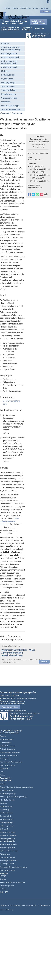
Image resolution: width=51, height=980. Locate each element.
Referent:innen (25, 8)
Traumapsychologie (9, 90)
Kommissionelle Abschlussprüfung (11, 762)
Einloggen (45, 11)
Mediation (5, 71)
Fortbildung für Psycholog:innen (12, 113)
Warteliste (44, 662)
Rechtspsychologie (8, 83)
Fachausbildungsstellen (8, 749)
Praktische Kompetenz (7, 746)
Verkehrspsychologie (9, 98)
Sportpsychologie (8, 86)
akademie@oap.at (23, 698)
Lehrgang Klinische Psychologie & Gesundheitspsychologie (15, 22)
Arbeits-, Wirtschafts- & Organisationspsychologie (11, 49)
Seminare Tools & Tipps (10, 106)
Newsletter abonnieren (10, 707)
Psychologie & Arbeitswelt (9, 860)
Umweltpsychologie (9, 94)
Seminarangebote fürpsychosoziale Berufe (10, 29)
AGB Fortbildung (15, 905)
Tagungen (3, 879)
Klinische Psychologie (9, 67)
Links (2, 772)
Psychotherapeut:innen (8, 848)
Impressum (45, 905)
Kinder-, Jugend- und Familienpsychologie (9, 62)
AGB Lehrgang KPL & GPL (31, 905)
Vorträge (3, 889)
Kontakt (36, 8)
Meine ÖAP (40, 29)
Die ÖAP (8, 8)
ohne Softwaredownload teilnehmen (9, 521)
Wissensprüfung (5, 759)
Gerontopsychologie (9, 53)
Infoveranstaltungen (6, 739)
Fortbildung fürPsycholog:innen (38, 22)
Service (16, 8)
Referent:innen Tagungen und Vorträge (12, 882)
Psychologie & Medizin (8, 857)
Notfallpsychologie (8, 75)
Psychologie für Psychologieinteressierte (13, 867)
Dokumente (4, 768)
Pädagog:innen (5, 854)
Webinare (5, 44)
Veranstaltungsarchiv (7, 886)
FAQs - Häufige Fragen (7, 765)
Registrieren (45, 8)
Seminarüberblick (6, 743)
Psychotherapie (7, 79)
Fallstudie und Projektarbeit (9, 755)
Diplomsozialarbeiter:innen (9, 851)
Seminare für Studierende (11, 109)
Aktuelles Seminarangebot (9, 844)
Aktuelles (3, 736)
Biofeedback (6, 102)
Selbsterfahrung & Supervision (10, 752)
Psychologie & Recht (7, 864)
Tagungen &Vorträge (27, 29)
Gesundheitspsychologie (10, 57)
